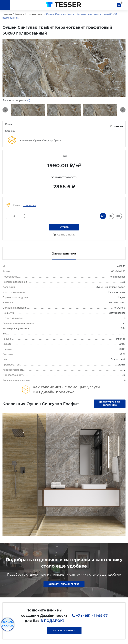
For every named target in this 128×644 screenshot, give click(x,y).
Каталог (19, 14)
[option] (64, 68)
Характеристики (64, 253)
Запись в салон (8, 624)
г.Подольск (29, 205)
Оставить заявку (64, 630)
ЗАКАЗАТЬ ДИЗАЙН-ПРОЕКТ (64, 584)
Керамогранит (35, 14)
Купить (64, 227)
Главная (7, 14)
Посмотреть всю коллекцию (110, 404)
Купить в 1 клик (64, 235)
